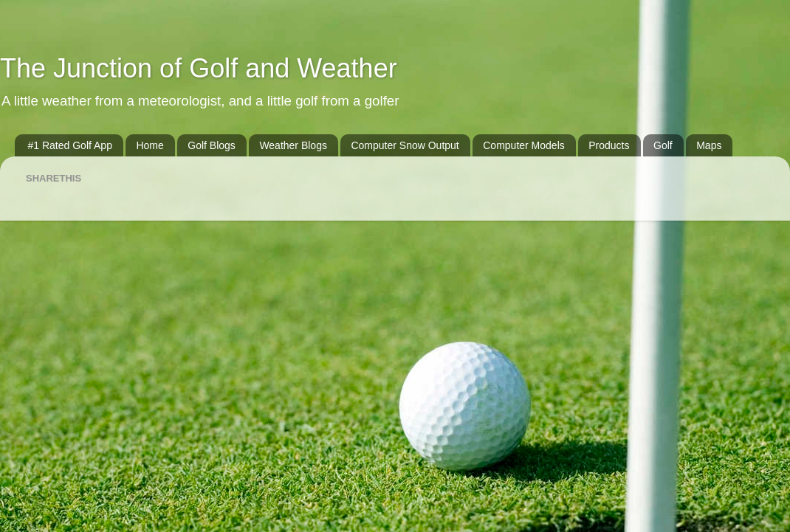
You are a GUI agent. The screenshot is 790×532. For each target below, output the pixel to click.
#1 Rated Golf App (70, 145)
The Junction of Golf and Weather (199, 68)
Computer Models (524, 145)
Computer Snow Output (405, 145)
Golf (663, 145)
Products (609, 145)
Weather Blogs (293, 145)
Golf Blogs (212, 145)
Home (150, 145)
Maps (709, 145)
